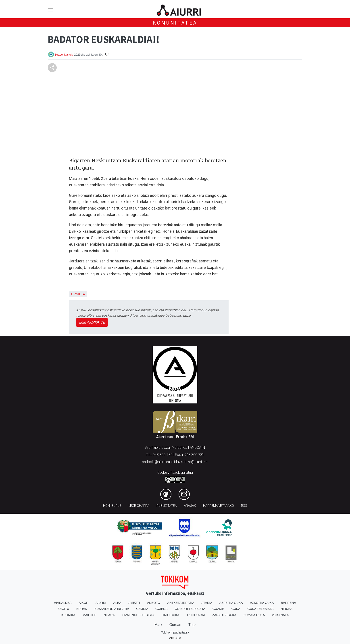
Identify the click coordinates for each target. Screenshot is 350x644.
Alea (117, 603)
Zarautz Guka (224, 615)
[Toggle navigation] (51, 10)
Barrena (288, 603)
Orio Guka (170, 615)
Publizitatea (167, 506)
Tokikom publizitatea (175, 632)
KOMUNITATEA (175, 23)
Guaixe (218, 609)
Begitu (63, 609)
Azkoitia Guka (262, 603)
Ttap (192, 625)
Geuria (142, 609)
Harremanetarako (219, 506)
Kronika (68, 615)
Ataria (207, 603)
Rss (244, 506)
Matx (158, 625)
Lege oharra (139, 506)
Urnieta (78, 294)
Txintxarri (196, 615)
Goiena (161, 609)
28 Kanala (280, 615)
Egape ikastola (64, 55)
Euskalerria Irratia (112, 609)
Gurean (175, 625)
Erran (82, 609)
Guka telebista (260, 609)
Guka (236, 609)
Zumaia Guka (254, 615)
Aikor (83, 603)
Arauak (190, 506)
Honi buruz (112, 506)
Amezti (134, 603)
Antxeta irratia (181, 603)
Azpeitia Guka (231, 603)
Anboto (154, 603)
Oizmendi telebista (138, 615)
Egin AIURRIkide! (92, 322)
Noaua (109, 615)
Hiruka (286, 609)
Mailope (90, 615)
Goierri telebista (190, 609)
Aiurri (101, 603)
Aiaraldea (63, 603)
